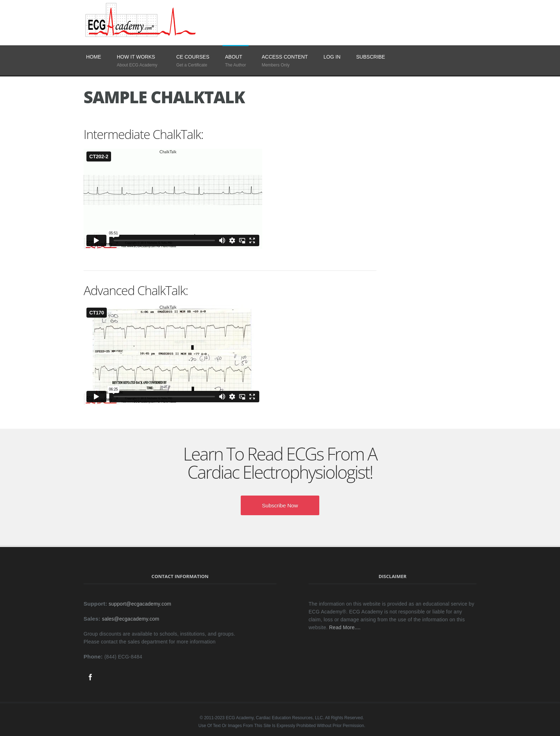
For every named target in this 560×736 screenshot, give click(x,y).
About (234, 57)
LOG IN (332, 57)
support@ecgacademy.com (140, 604)
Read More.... (345, 627)
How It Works (136, 57)
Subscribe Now (280, 505)
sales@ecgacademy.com (131, 619)
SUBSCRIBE (371, 57)
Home (94, 57)
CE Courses (193, 57)
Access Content (285, 57)
